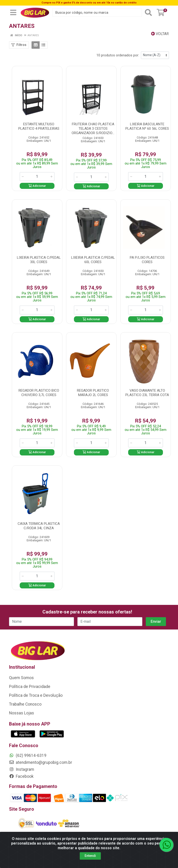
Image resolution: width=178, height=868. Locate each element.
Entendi (90, 856)
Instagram (22, 769)
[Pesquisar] (148, 13)
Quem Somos (21, 678)
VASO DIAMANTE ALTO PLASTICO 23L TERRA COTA (147, 393)
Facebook (21, 776)
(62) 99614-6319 (28, 755)
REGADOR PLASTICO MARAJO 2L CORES (93, 393)
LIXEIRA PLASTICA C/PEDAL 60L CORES (93, 260)
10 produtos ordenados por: (118, 55)
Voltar (160, 34)
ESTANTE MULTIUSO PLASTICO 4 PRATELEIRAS (39, 126)
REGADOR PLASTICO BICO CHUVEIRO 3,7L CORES (39, 393)
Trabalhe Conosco (25, 704)
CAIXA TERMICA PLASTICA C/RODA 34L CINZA (39, 526)
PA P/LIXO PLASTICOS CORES (147, 260)
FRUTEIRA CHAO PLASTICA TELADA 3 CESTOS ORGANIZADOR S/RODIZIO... (93, 129)
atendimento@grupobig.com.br (41, 762)
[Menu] (13, 13)
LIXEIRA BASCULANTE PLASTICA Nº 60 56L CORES (147, 126)
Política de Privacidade (30, 687)
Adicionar (37, 186)
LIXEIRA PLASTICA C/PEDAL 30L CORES (39, 260)
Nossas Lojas (22, 713)
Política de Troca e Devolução (36, 695)
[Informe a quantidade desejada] (37, 177)
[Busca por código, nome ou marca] (97, 13)
